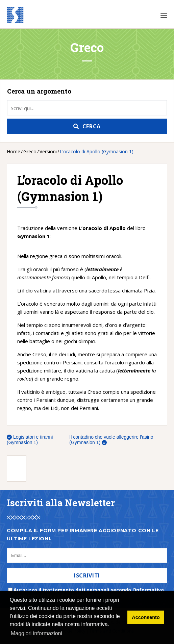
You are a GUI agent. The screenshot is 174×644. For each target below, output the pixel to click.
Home (14, 151)
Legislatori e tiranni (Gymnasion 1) (30, 440)
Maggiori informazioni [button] (36, 633)
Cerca (92, 126)
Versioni (48, 151)
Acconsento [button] (146, 617)
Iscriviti (87, 575)
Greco (30, 151)
